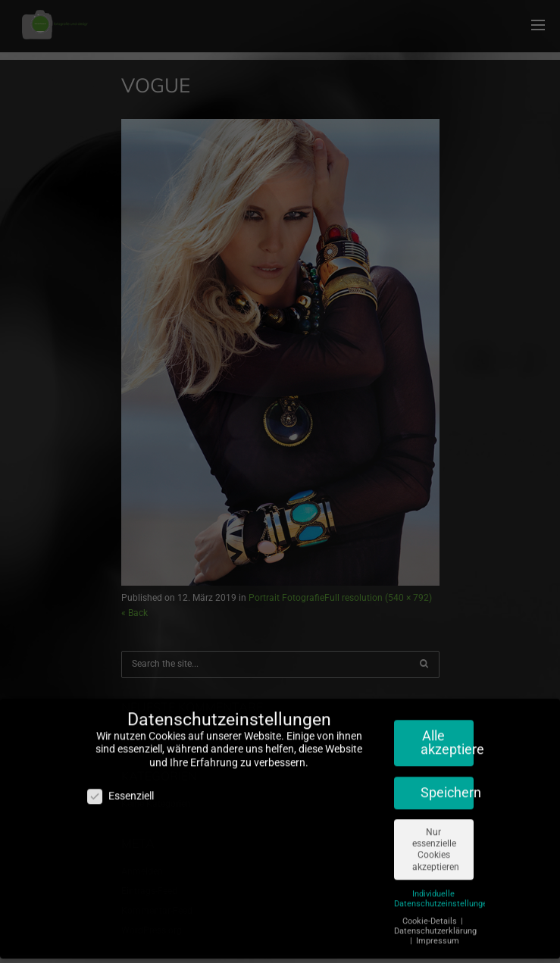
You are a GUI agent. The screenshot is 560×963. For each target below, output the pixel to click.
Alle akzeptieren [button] (447, 733)
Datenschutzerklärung (435, 922)
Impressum (438, 932)
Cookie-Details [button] (431, 912)
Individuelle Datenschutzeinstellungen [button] (443, 890)
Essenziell (120, 788)
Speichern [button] (447, 783)
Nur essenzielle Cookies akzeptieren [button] (436, 840)
